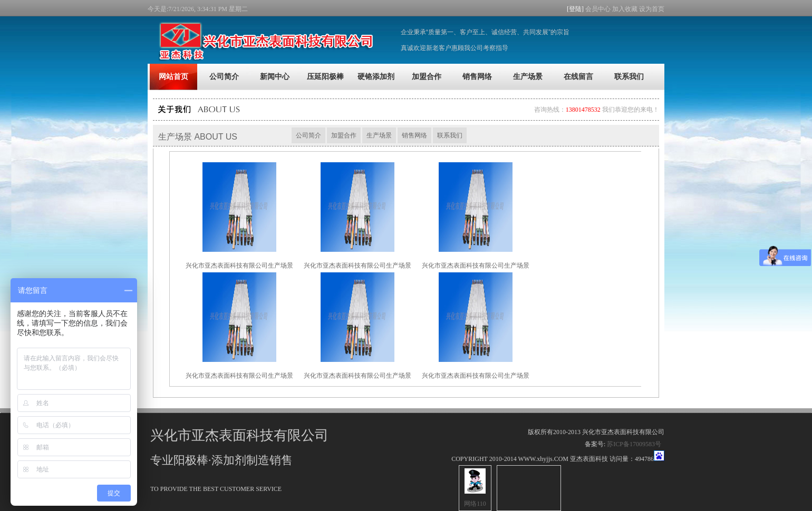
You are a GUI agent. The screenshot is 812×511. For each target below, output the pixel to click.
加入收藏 (625, 9)
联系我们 (450, 135)
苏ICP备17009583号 (634, 444)
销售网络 (414, 135)
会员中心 (598, 9)
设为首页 (652, 9)
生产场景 (379, 135)
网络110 (475, 504)
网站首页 (173, 77)
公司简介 (308, 135)
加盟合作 (344, 135)
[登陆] (576, 9)
